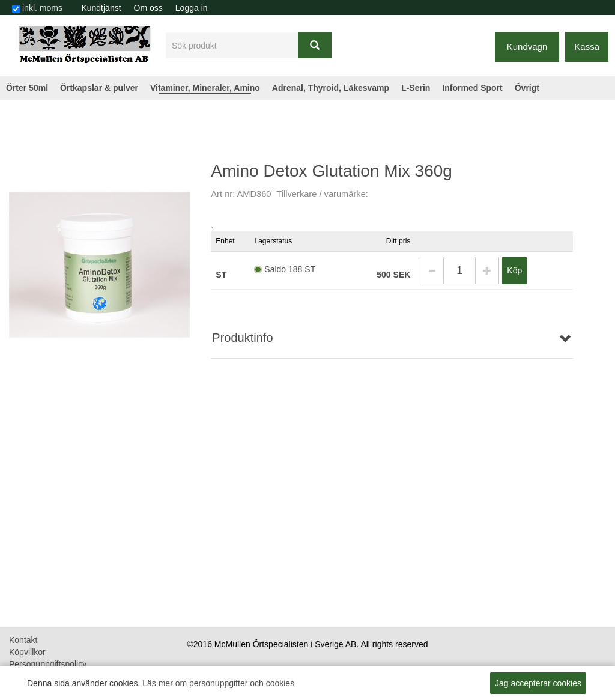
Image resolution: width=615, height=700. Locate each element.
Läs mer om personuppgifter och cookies (218, 683)
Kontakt (23, 640)
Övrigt (527, 88)
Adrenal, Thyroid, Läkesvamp (331, 88)
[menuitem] (101, 8)
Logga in (192, 8)
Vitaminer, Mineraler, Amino (205, 88)
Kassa (587, 47)
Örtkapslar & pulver (99, 88)
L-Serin (416, 88)
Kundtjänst (101, 8)
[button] (432, 270)
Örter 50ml (27, 88)
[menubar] (144, 8)
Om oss (148, 8)
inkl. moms (42, 8)
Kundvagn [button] (527, 47)
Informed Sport (472, 88)
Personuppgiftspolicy (48, 664)
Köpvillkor (27, 652)
